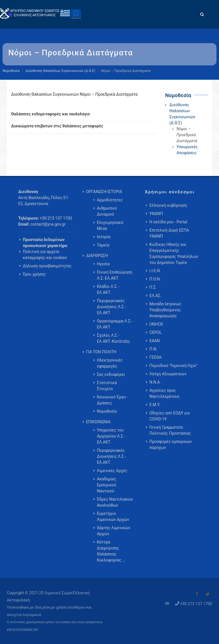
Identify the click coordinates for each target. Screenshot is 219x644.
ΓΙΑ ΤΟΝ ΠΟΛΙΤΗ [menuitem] (101, 352)
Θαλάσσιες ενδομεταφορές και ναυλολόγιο (50, 114)
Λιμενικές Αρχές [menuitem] (112, 471)
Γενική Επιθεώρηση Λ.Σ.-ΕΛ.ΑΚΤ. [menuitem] (115, 275)
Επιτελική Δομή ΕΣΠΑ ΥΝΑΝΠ (169, 233)
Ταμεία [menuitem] (103, 245)
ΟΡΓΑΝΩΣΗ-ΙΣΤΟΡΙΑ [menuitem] (104, 192)
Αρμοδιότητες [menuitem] (110, 200)
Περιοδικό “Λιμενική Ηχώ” (173, 366)
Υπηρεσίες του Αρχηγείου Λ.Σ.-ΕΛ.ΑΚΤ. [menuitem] (111, 436)
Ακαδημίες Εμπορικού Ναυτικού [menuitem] (107, 485)
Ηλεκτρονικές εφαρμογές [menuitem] (110, 363)
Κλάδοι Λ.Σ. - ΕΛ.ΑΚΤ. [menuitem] (108, 289)
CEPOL (156, 332)
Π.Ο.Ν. (155, 279)
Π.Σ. (153, 287)
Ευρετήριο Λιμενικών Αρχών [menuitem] (113, 516)
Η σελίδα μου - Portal (168, 222)
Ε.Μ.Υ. (155, 405)
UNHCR (156, 324)
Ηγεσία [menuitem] (103, 264)
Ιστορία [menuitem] (104, 237)
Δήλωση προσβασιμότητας (47, 266)
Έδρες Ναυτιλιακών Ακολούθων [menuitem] (115, 502)
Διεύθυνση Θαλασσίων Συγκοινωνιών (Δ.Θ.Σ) (60, 71)
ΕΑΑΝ (155, 341)
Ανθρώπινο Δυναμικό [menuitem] (107, 211)
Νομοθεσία (11, 71)
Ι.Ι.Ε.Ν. (155, 271)
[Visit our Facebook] (197, 594)
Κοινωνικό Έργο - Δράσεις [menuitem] (112, 400)
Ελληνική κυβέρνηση (168, 205)
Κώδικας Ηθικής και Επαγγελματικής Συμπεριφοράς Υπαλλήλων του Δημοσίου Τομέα (174, 253)
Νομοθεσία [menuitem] (107, 411)
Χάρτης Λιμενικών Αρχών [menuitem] (114, 531)
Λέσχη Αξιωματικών (168, 374)
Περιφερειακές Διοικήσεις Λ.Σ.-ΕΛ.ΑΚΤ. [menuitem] (111, 307)
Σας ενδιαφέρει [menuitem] (111, 374)
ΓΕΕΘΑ (155, 357)
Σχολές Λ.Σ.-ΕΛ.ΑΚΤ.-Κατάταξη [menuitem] (113, 338)
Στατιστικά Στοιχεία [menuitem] (107, 386)
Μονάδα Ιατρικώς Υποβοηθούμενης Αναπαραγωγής (165, 310)
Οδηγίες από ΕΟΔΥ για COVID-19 (170, 416)
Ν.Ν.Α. (155, 382)
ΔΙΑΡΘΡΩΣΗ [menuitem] (97, 256)
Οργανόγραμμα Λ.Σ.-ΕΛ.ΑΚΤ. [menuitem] (115, 324)
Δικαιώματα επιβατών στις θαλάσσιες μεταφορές (57, 126)
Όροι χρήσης (34, 274)
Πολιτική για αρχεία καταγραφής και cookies (45, 255)
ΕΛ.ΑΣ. (155, 296)
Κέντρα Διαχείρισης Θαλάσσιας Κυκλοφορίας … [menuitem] (111, 551)
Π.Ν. (153, 349)
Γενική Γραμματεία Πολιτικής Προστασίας (170, 430)
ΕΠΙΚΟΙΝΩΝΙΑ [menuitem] (98, 422)
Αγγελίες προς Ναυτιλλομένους (165, 393)
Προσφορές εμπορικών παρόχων (171, 445)
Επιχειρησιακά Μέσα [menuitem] (110, 225)
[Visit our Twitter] (208, 594)
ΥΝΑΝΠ (156, 214)
